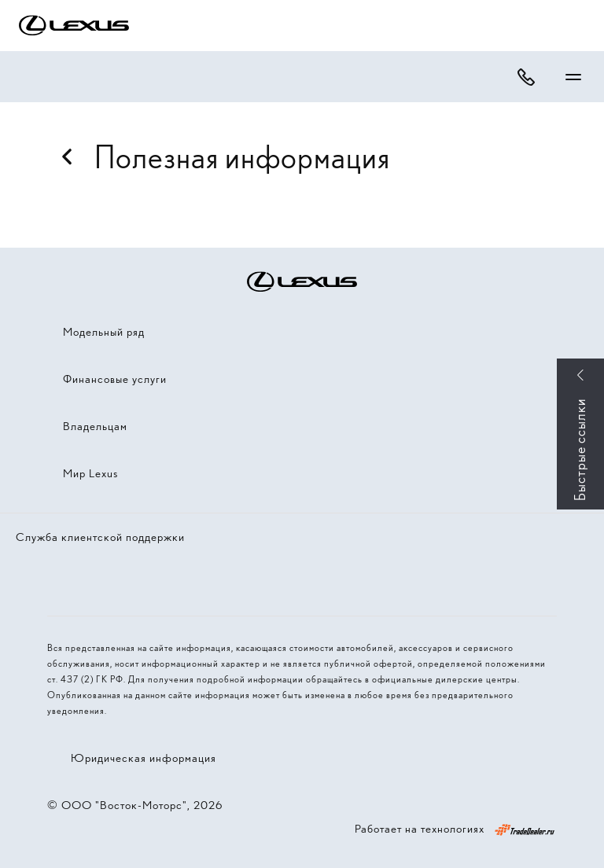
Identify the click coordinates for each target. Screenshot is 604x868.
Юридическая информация (144, 758)
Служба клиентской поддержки (100, 537)
